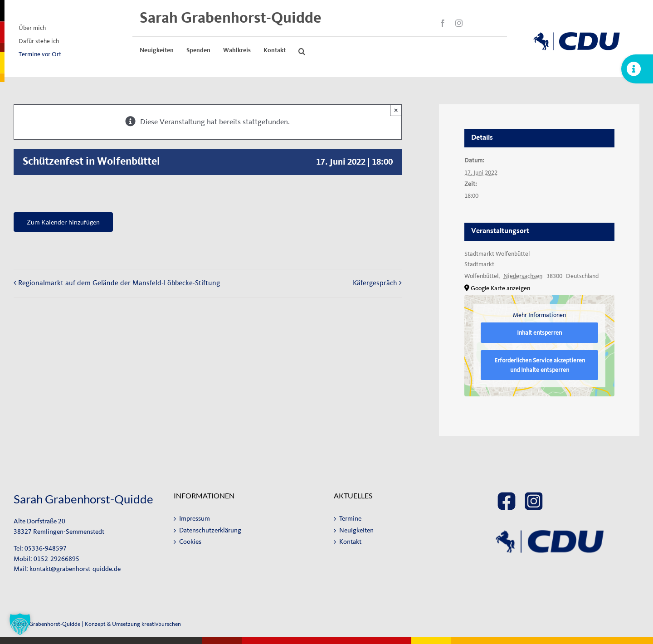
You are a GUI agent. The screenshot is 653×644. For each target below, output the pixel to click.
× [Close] (396, 110)
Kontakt (350, 542)
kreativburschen (161, 624)
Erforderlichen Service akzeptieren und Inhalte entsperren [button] (539, 365)
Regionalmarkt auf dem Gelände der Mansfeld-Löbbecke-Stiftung (119, 283)
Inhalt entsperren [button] (539, 333)
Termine (350, 519)
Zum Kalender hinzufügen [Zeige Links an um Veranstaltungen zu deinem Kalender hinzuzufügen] (63, 222)
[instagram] (459, 23)
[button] (302, 51)
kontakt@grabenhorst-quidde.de (75, 569)
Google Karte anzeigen (500, 288)
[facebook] (443, 23)
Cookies (190, 542)
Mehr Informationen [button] (539, 315)
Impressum (195, 519)
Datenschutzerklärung (210, 530)
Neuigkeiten (356, 530)
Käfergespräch (375, 283)
